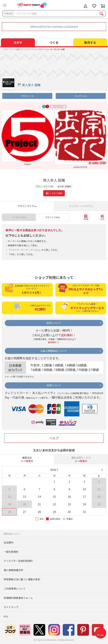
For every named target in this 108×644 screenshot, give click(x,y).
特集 (12, 254)
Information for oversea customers (54, 26)
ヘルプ (54, 438)
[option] (28, 137)
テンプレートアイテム (81, 206)
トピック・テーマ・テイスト (25, 250)
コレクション (81, 96)
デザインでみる (53, 217)
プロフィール (27, 96)
